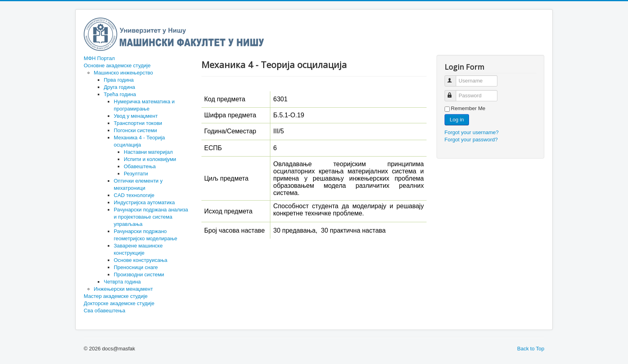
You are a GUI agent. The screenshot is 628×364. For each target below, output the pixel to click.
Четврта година (122, 282)
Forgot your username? (472, 132)
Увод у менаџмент (136, 116)
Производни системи (139, 275)
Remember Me (468, 108)
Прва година (119, 80)
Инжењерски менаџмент (123, 289)
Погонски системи (135, 130)
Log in (457, 120)
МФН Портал (99, 58)
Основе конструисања (141, 260)
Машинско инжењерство (123, 73)
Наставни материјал (148, 152)
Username (454, 77)
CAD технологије (134, 195)
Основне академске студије (117, 65)
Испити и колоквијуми (150, 159)
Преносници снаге (136, 267)
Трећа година (120, 94)
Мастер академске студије (116, 296)
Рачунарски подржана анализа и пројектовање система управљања (151, 217)
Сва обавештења (105, 311)
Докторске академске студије (119, 303)
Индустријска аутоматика (144, 202)
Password (454, 92)
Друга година (119, 87)
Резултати (136, 174)
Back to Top (531, 349)
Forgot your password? (471, 140)
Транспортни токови (138, 123)
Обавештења (140, 166)
